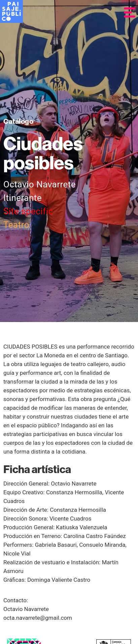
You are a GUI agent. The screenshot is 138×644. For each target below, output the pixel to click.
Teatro (16, 225)
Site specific (28, 211)
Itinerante (23, 198)
